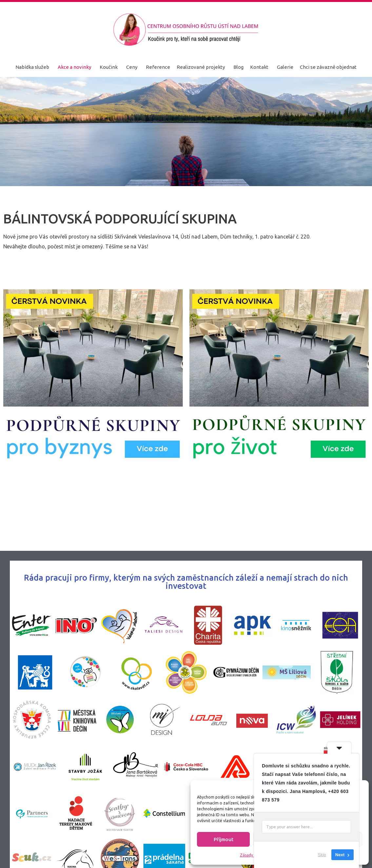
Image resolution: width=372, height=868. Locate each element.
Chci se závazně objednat (328, 67)
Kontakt (259, 67)
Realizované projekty (201, 67)
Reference (158, 67)
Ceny (132, 67)
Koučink (109, 67)
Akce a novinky (74, 67)
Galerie (285, 67)
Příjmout (224, 839)
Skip (322, 855)
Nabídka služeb (32, 67)
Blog (238, 67)
